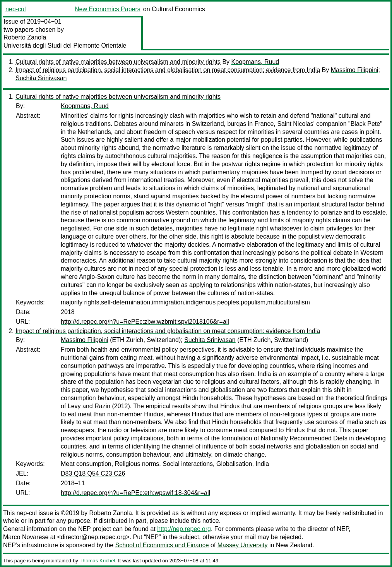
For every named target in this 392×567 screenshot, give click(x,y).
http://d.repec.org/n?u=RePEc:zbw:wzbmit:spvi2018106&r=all (145, 322)
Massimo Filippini (355, 70)
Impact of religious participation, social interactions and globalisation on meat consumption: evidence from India (168, 70)
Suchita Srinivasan (41, 78)
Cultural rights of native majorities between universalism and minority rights (118, 62)
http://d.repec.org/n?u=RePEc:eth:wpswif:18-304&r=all (135, 493)
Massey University (243, 545)
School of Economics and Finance (162, 545)
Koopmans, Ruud (255, 62)
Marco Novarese (26, 537)
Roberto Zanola (25, 37)
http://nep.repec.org (184, 529)
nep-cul (15, 9)
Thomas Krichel (97, 561)
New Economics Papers (108, 9)
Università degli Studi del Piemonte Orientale (65, 46)
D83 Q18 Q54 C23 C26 (93, 473)
